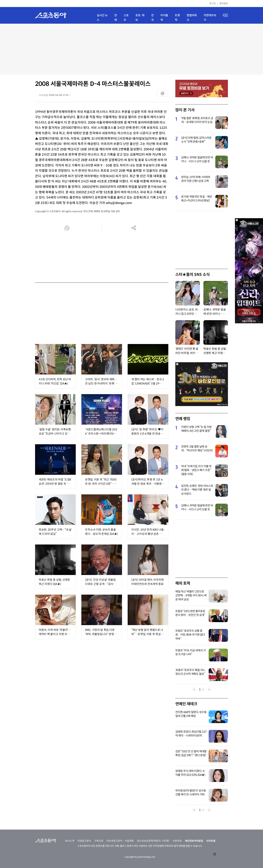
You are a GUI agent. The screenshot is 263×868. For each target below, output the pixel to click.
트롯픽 (177, 18)
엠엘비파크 (192, 18)
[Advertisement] (131, 49)
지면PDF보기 (210, 18)
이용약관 (177, 841)
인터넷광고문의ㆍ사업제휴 (120, 841)
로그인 (213, 3)
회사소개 (70, 841)
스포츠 (126, 18)
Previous (194, 689)
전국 (152, 18)
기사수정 (56, 96)
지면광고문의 (84, 841)
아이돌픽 (164, 18)
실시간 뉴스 (102, 18)
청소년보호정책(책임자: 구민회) (153, 841)
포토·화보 (140, 18)
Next (209, 689)
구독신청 (99, 841)
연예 (116, 18)
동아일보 (224, 3)
